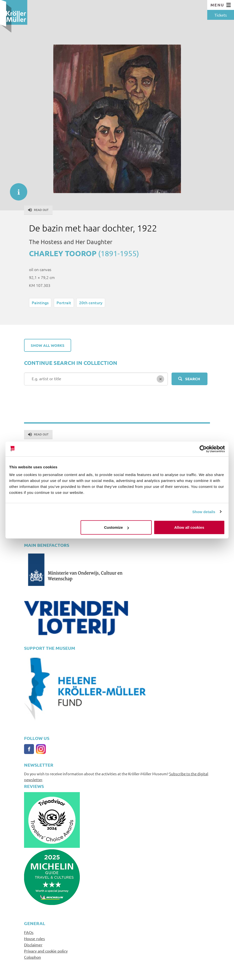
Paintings (40, 302)
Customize (117, 527)
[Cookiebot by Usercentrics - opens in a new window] (203, 449)
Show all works (48, 345)
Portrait (64, 302)
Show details (204, 512)
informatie (16, 189)
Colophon (32, 957)
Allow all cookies (189, 527)
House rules (34, 938)
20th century (91, 302)
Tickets (221, 15)
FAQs (29, 932)
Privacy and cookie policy (46, 951)
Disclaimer (33, 945)
